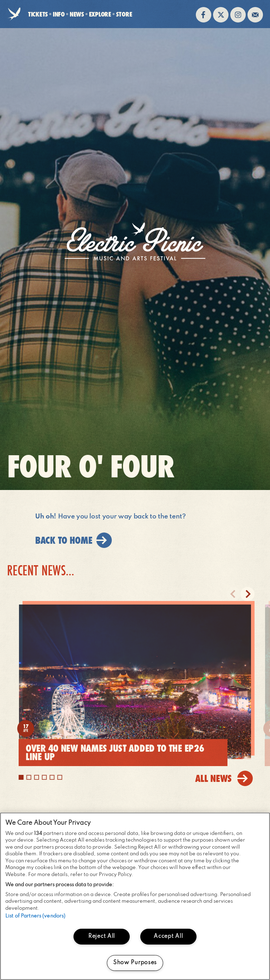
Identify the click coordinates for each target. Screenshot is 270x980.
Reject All (102, 936)
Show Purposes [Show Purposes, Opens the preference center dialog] (135, 963)
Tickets (38, 14)
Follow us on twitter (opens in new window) (221, 15)
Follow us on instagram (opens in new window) (238, 15)
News (77, 14)
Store (124, 14)
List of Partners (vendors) (35, 916)
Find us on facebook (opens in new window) (204, 15)
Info (59, 14)
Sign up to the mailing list (255, 15)
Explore (100, 14)
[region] (135, 896)
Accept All (168, 936)
